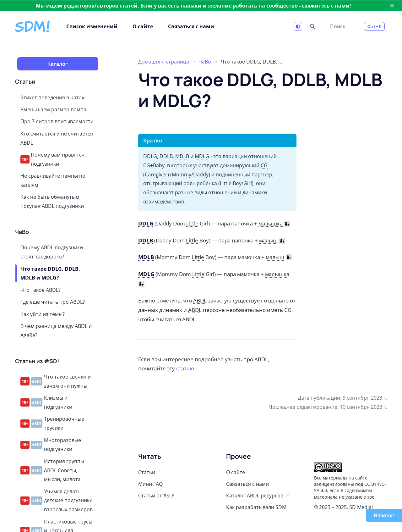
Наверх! (384, 515)
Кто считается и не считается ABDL (57, 138)
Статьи (25, 82)
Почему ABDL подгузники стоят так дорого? (52, 252)
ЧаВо (22, 232)
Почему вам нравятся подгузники (52, 159)
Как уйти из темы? (43, 314)
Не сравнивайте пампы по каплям (53, 180)
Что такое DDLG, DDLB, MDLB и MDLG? (50, 273)
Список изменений (92, 26)
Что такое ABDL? (41, 290)
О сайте (143, 26)
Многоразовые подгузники (51, 445)
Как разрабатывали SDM (256, 507)
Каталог (58, 64)
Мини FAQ (150, 484)
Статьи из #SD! (37, 361)
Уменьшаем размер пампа (53, 109)
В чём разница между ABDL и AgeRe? (56, 331)
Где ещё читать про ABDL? (53, 302)
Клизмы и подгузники (46, 402)
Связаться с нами (191, 26)
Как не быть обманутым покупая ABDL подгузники (52, 201)
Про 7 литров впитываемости (57, 121)
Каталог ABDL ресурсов (258, 496)
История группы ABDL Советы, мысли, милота (52, 470)
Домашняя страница (164, 62)
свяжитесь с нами (326, 6)
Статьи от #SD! (156, 496)
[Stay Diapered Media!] (33, 26)
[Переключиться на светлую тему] (298, 26)
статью (185, 368)
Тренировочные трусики (52, 423)
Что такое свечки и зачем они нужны (56, 381)
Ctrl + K (375, 26)
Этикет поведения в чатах (52, 97)
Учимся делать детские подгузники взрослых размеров (57, 501)
